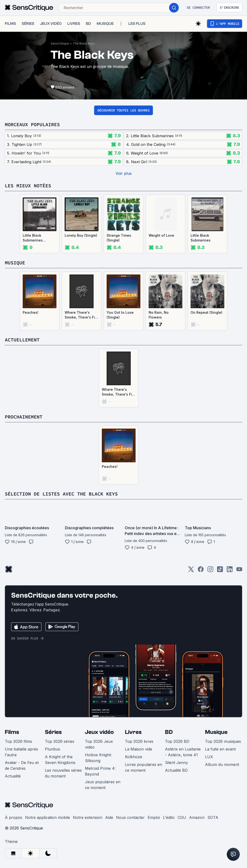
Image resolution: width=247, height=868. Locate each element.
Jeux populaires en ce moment (103, 785)
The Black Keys (84, 43)
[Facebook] (201, 571)
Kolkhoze (134, 757)
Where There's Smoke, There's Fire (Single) (81, 315)
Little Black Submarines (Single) (33, 238)
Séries (53, 732)
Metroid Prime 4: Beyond (100, 771)
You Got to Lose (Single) (120, 315)
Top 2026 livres (139, 741)
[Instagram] (210, 571)
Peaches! (31, 312)
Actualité (13, 776)
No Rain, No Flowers (159, 315)
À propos (14, 817)
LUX (209, 757)
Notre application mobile (48, 817)
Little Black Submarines (201, 238)
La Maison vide (139, 749)
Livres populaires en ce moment (144, 767)
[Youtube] (239, 571)
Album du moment (222, 764)
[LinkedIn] (230, 571)
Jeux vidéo (99, 732)
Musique (216, 732)
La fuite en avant (220, 749)
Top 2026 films (18, 741)
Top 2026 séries (60, 741)
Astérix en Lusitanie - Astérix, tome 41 (183, 752)
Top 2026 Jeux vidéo (99, 744)
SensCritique (60, 43)
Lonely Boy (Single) (81, 235)
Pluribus (52, 749)
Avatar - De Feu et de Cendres (22, 765)
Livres (133, 732)
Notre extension (88, 817)
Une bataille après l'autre (21, 752)
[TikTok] (220, 571)
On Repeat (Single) (206, 312)
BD (169, 732)
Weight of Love (161, 235)
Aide (109, 817)
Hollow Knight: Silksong (98, 758)
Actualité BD (176, 770)
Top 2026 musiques (223, 741)
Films (12, 732)
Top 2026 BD (177, 741)
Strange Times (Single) (119, 238)
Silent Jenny (176, 763)
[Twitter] (191, 571)
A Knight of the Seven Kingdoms (60, 760)
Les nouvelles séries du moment (63, 773)
